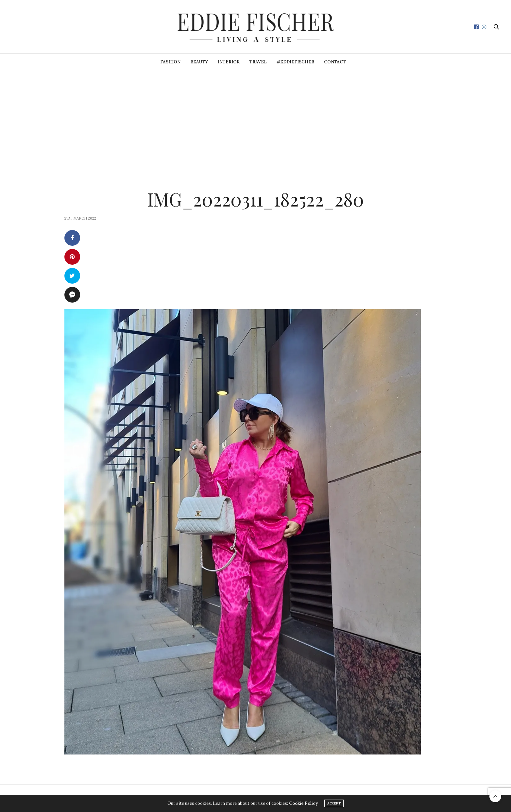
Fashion (170, 62)
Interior (229, 62)
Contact (335, 62)
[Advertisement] (256, 119)
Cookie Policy (303, 803)
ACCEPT (334, 803)
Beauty (199, 62)
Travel (258, 62)
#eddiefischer (295, 62)
